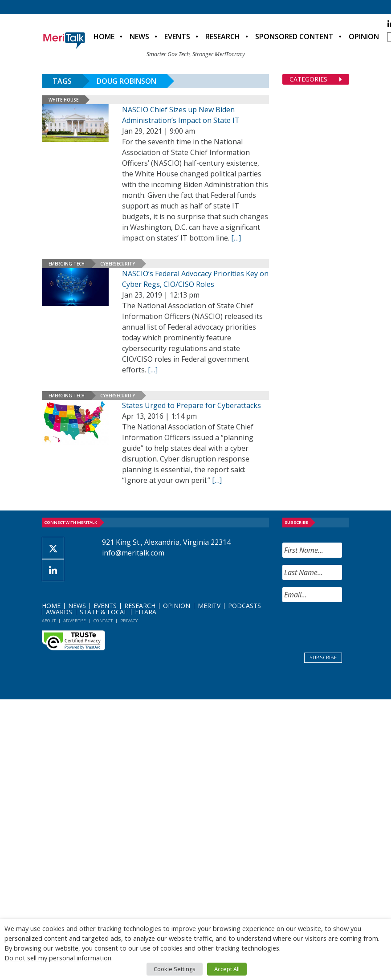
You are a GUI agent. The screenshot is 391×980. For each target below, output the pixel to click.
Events (177, 37)
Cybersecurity (118, 264)
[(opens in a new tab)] (75, 423)
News (139, 37)
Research (223, 37)
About (49, 621)
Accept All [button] (227, 969)
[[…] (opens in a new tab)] (217, 480)
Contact (103, 621)
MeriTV (209, 606)
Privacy (129, 621)
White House (63, 100)
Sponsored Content (294, 37)
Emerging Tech (67, 264)
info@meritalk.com (133, 553)
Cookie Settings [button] (175, 969)
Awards (59, 612)
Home (104, 37)
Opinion (364, 37)
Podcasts (244, 606)
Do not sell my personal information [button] (58, 958)
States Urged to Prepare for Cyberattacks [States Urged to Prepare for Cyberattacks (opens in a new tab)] (191, 405)
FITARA (146, 612)
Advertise (75, 621)
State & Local (104, 612)
